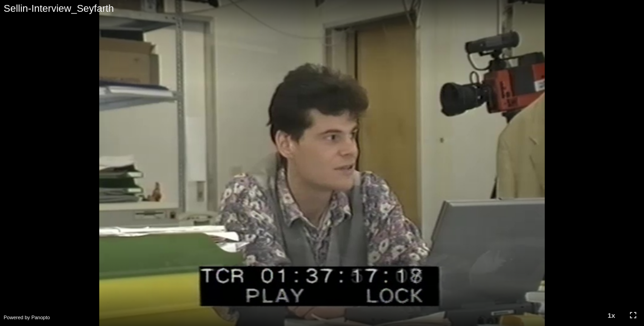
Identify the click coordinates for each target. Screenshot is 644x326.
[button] (611, 315)
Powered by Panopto (27, 317)
